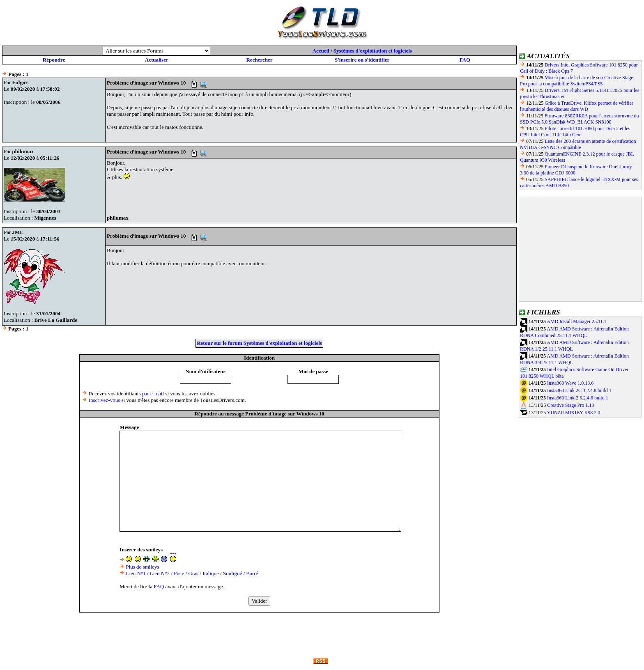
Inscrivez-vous (105, 400)
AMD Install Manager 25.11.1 (576, 321)
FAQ (465, 60)
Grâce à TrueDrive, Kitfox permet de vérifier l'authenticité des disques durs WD (577, 106)
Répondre (54, 60)
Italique (211, 573)
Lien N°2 (160, 573)
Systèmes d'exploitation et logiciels (373, 51)
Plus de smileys (142, 567)
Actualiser (157, 60)
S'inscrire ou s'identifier (362, 60)
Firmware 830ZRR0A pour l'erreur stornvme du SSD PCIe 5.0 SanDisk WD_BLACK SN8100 (580, 119)
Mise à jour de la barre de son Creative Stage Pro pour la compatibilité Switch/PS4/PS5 (577, 81)
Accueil (321, 51)
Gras (193, 573)
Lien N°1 (136, 573)
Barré (252, 573)
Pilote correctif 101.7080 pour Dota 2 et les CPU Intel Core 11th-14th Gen (575, 132)
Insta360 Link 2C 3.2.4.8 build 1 (579, 390)
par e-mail (153, 394)
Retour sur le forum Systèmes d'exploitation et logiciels (259, 343)
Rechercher (259, 60)
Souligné (232, 573)
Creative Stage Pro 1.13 (570, 405)
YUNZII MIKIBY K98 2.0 (574, 413)
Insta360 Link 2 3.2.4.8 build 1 (578, 398)
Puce (179, 573)
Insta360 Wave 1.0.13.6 (570, 383)
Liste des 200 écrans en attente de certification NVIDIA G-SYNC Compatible (578, 144)
